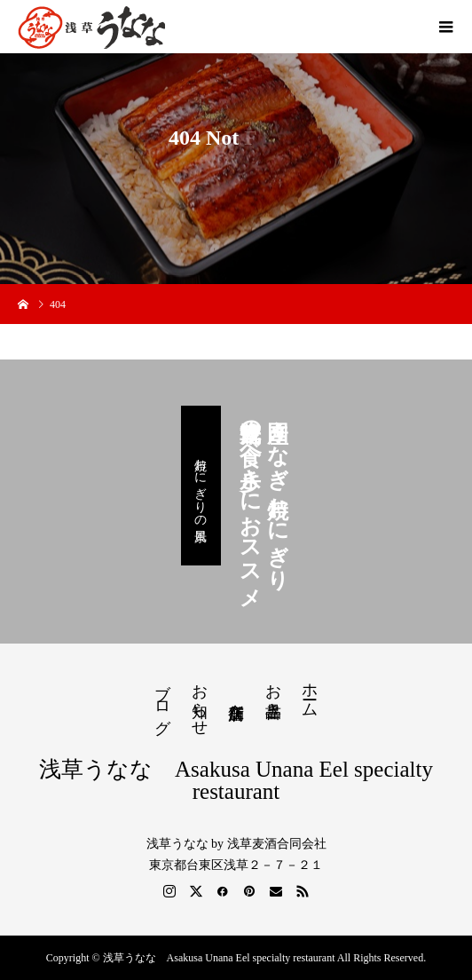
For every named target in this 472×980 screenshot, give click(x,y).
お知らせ (200, 700)
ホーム (310, 691)
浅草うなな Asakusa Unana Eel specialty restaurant (236, 780)
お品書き (273, 692)
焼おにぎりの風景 (201, 486)
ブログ (162, 699)
